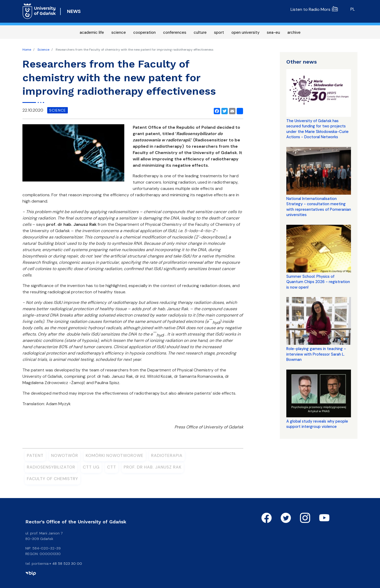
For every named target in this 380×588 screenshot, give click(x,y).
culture (200, 32)
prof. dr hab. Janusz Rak (153, 467)
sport (219, 32)
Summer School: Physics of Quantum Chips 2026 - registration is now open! (318, 282)
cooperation (144, 32)
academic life (92, 32)
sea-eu (273, 32)
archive (294, 32)
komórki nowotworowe (115, 455)
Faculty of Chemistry (53, 479)
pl (353, 9)
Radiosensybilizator (51, 467)
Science (43, 50)
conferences (175, 32)
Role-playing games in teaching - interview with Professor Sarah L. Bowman (316, 354)
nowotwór (65, 455)
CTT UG (91, 467)
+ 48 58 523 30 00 (66, 563)
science (119, 32)
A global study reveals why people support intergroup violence (317, 424)
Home (27, 50)
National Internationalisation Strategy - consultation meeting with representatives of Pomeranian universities (319, 207)
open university (245, 32)
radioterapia (167, 455)
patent (35, 455)
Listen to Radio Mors (314, 9)
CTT (112, 467)
